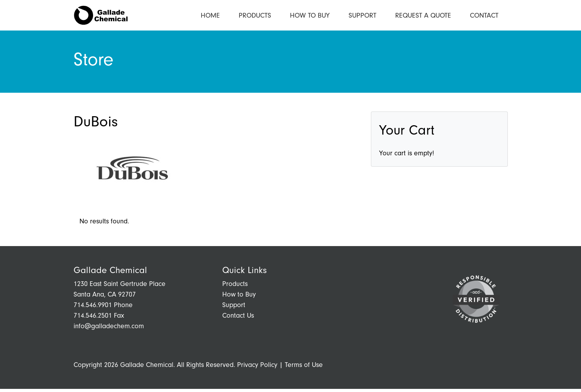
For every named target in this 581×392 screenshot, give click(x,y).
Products (255, 17)
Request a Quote (423, 17)
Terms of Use (304, 368)
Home (210, 17)
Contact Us (238, 319)
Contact (484, 17)
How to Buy (310, 17)
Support (362, 17)
